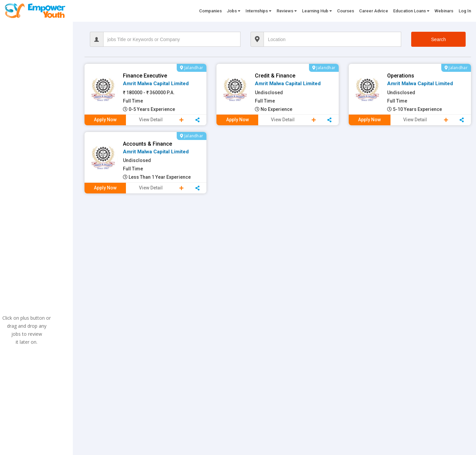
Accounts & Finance (147, 144)
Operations (401, 76)
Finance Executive (145, 76)
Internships (259, 11)
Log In (465, 11)
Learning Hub (317, 11)
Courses (346, 11)
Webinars (444, 11)
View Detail (151, 120)
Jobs (234, 11)
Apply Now (105, 120)
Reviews (287, 11)
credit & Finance (275, 76)
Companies (210, 11)
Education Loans (411, 11)
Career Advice (374, 11)
